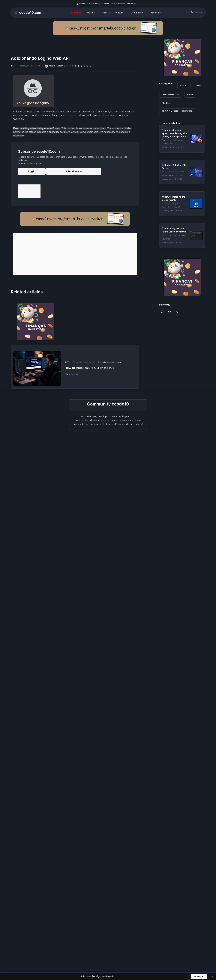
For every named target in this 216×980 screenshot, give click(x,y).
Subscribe (76, 13)
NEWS (199, 86)
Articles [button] (91, 13)
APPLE (190, 95)
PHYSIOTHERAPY (171, 95)
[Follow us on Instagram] (162, 312)
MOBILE (166, 103)
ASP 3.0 (184, 86)
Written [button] (119, 13)
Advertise (156, 13)
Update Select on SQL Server (174, 167)
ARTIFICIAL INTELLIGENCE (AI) (177, 111)
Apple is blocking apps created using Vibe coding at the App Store (175, 133)
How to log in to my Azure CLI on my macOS (174, 230)
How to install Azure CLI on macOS (173, 198)
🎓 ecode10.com (28, 12)
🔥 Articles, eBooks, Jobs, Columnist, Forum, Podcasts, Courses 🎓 (106, 4)
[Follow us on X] (177, 312)
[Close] (142, 424)
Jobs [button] (105, 13)
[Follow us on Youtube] (169, 312)
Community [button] (137, 13)
